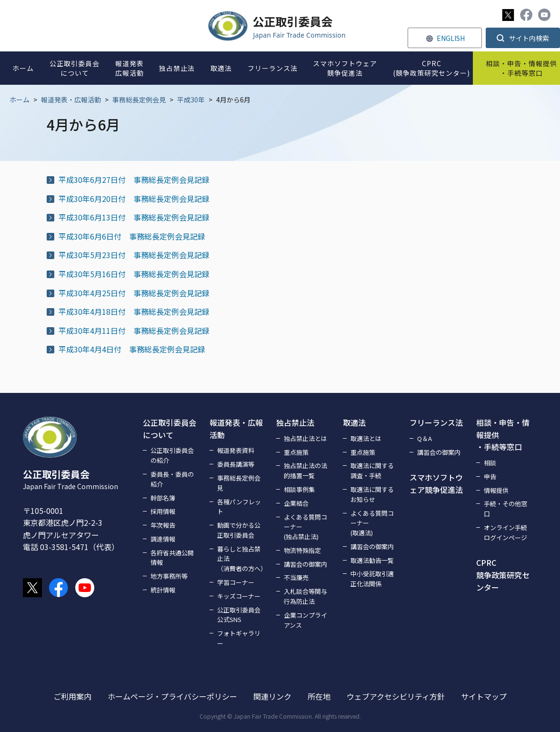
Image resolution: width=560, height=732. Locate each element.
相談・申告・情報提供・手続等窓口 (503, 435)
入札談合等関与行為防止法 (305, 596)
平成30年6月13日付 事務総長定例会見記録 (134, 217)
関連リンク (272, 696)
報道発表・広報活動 (71, 100)
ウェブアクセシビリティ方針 (396, 696)
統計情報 (163, 590)
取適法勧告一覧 (372, 560)
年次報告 (163, 525)
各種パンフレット (239, 507)
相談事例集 (299, 489)
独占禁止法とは (305, 438)
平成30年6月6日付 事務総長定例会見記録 (132, 236)
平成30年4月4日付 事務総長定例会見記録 (132, 349)
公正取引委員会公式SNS (239, 615)
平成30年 (191, 100)
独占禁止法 (295, 422)
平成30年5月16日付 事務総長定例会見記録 (134, 274)
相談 (490, 463)
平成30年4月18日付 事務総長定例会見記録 (134, 311)
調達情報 (163, 539)
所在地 (319, 696)
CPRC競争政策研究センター (503, 575)
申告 (490, 476)
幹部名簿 (163, 498)
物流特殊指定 (302, 550)
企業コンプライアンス (305, 620)
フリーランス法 (436, 422)
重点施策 (296, 452)
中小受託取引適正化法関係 (372, 579)
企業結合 (296, 503)
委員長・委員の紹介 (172, 479)
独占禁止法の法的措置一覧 (305, 471)
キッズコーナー (239, 596)
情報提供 (496, 490)
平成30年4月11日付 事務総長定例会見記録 (134, 331)
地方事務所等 (169, 576)
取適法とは (366, 438)
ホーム (20, 100)
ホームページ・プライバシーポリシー (172, 696)
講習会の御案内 (305, 564)
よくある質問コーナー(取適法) (372, 523)
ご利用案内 (72, 696)
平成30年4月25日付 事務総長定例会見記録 (134, 293)
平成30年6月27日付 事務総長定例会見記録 (134, 180)
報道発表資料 (236, 450)
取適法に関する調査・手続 (372, 471)
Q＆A (425, 438)
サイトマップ (484, 696)
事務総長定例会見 (139, 100)
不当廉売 (296, 577)
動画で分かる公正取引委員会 (239, 530)
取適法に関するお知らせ (372, 494)
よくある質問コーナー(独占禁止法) (305, 527)
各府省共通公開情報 (172, 558)
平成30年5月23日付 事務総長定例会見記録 (134, 255)
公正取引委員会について (170, 429)
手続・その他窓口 (505, 509)
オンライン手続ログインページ (505, 532)
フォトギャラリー (239, 638)
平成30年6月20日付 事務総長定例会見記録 (134, 199)
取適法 (354, 422)
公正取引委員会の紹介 (172, 455)
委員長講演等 (236, 464)
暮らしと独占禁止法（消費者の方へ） (241, 559)
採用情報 (163, 511)
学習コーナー (236, 582)
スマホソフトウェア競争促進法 (436, 483)
